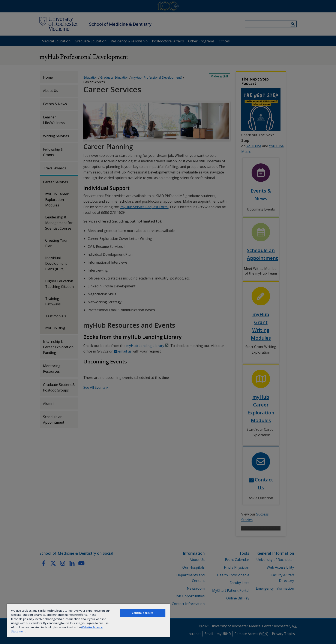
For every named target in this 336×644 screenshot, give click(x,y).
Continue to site (143, 613)
